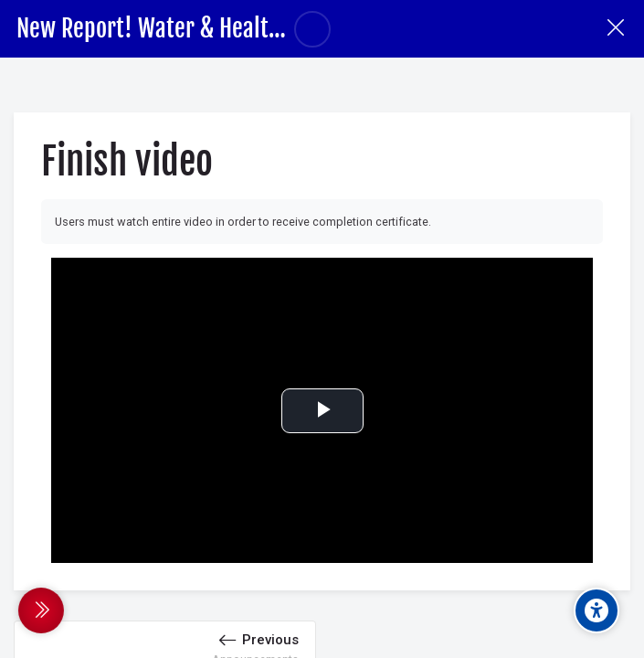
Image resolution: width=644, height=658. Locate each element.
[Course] (615, 29)
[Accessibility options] (596, 610)
